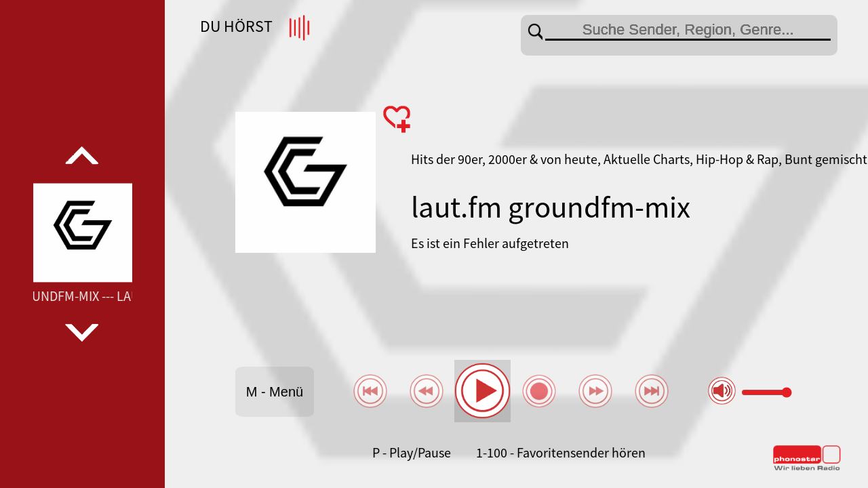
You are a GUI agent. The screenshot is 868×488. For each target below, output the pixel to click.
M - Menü (275, 392)
